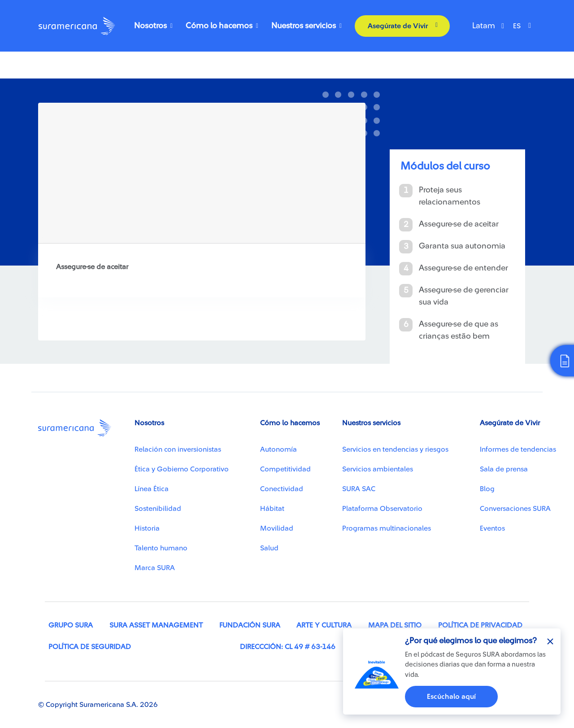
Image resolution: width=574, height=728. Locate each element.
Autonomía (278, 449)
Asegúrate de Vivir (398, 26)
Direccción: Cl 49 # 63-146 (288, 647)
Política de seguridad (90, 647)
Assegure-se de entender (463, 268)
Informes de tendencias (518, 449)
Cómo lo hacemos (219, 26)
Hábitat (272, 509)
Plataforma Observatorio (382, 509)
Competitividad (285, 469)
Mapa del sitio (395, 625)
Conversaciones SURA (515, 509)
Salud (269, 548)
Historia (147, 528)
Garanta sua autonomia (462, 246)
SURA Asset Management (156, 625)
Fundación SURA (250, 625)
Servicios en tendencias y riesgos (395, 449)
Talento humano (161, 548)
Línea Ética (152, 489)
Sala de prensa (504, 469)
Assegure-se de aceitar (459, 224)
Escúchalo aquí (451, 697)
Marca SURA (155, 568)
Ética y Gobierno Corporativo (182, 469)
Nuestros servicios (304, 26)
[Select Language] (524, 26)
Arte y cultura (324, 625)
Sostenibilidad (158, 509)
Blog (487, 489)
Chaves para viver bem (77, 75)
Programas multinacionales (387, 528)
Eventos (492, 528)
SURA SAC (359, 489)
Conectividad (282, 489)
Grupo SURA (71, 625)
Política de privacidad (480, 625)
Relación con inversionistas (178, 449)
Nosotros (150, 26)
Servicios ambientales (378, 469)
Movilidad (277, 528)
